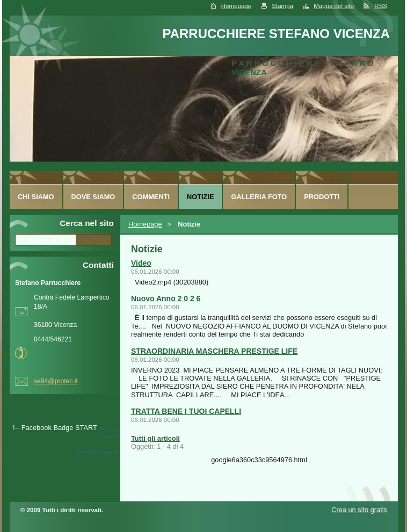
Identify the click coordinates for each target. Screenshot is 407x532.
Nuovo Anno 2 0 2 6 (166, 298)
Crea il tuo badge (97, 452)
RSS (381, 6)
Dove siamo (93, 197)
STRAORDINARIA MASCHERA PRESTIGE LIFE (214, 351)
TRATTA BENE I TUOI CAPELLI (186, 411)
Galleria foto (259, 197)
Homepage (236, 6)
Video (141, 263)
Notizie (200, 197)
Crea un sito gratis (359, 510)
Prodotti (322, 197)
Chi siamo (36, 197)
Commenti (151, 197)
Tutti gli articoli (155, 438)
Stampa (282, 6)
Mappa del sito (334, 6)
